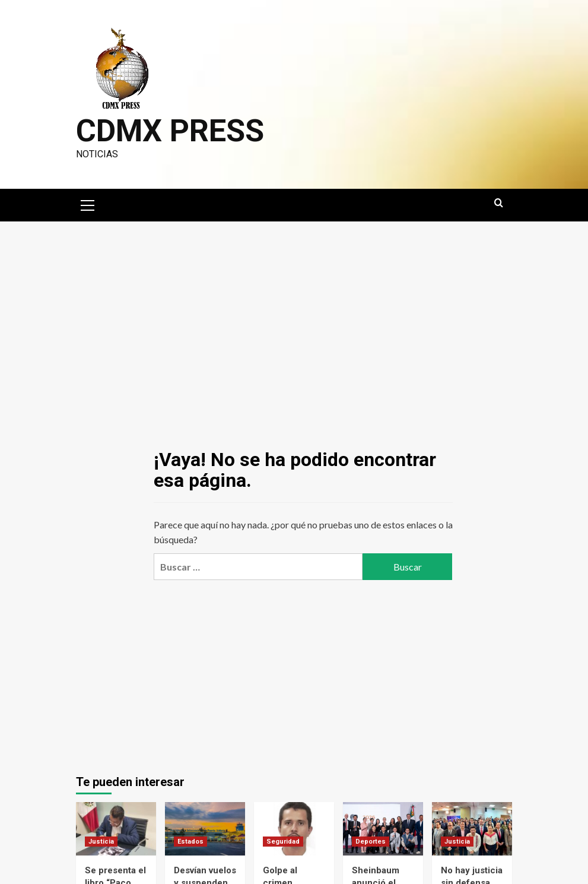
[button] (88, 204)
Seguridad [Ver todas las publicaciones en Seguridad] (283, 842)
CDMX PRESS (170, 131)
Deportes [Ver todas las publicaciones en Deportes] (371, 842)
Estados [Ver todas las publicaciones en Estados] (190, 842)
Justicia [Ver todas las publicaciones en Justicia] (101, 842)
